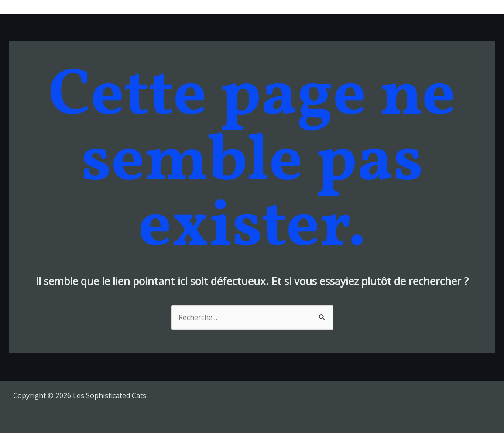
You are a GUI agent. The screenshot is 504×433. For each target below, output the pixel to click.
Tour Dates (335, 7)
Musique (288, 7)
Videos (404, 7)
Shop (437, 7)
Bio (373, 7)
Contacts (474, 7)
